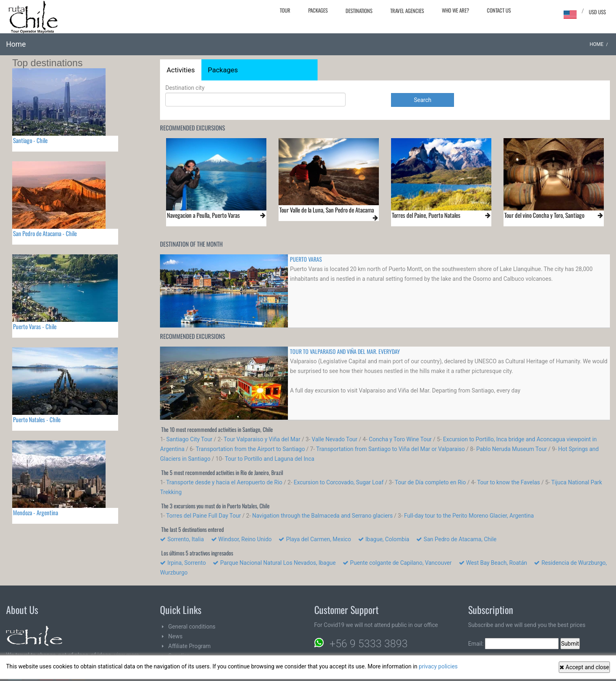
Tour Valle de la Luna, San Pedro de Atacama (327, 210)
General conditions (192, 627)
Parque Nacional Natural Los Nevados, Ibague (277, 563)
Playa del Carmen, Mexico (318, 539)
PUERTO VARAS (306, 259)
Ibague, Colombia (387, 539)
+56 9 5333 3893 (369, 644)
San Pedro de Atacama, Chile (459, 539)
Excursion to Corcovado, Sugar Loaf (338, 482)
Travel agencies (407, 11)
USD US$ (597, 12)
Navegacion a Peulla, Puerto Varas (203, 215)
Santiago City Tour (189, 439)
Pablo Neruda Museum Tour (512, 449)
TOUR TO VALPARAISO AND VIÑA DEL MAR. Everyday (345, 351)
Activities (181, 70)
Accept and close (584, 667)
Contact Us (499, 10)
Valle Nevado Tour (335, 439)
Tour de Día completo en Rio (430, 482)
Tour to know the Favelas (509, 482)
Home (597, 44)
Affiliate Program (189, 646)
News (175, 636)
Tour (285, 10)
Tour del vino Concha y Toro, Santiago (544, 215)
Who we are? (455, 10)
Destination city (255, 95)
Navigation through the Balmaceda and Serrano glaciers (322, 516)
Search (423, 100)
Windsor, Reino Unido (244, 539)
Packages (318, 10)
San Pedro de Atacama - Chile (45, 233)
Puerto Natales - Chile (37, 419)
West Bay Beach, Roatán (496, 563)
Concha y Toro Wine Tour (400, 439)
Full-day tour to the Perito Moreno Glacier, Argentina (469, 516)
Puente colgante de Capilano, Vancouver (400, 563)
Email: (514, 644)
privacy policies (438, 666)
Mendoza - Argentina (36, 512)
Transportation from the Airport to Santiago (250, 449)
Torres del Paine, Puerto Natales (426, 215)
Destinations (359, 11)
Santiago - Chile (30, 140)
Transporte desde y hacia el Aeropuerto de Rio (224, 482)
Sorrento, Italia (185, 539)
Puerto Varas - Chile (35, 326)
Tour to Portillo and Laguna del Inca (270, 459)
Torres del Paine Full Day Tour (203, 516)
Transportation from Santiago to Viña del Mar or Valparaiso (391, 449)
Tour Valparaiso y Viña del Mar (262, 439)
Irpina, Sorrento (186, 563)
